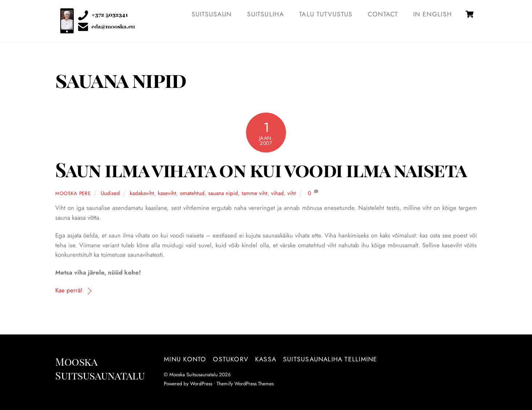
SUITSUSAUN (212, 14)
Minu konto (185, 359)
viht (292, 193)
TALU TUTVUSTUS (326, 14)
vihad (277, 193)
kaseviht (167, 193)
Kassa (266, 359)
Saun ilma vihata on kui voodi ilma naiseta (261, 169)
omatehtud (192, 193)
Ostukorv (231, 359)
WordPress (201, 383)
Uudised (110, 193)
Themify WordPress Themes (245, 383)
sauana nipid (223, 193)
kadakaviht (142, 193)
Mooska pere (73, 193)
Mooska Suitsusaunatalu (194, 374)
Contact (383, 14)
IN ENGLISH (433, 14)
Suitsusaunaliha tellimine (330, 359)
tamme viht (255, 193)
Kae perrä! (69, 290)
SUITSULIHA (266, 14)
